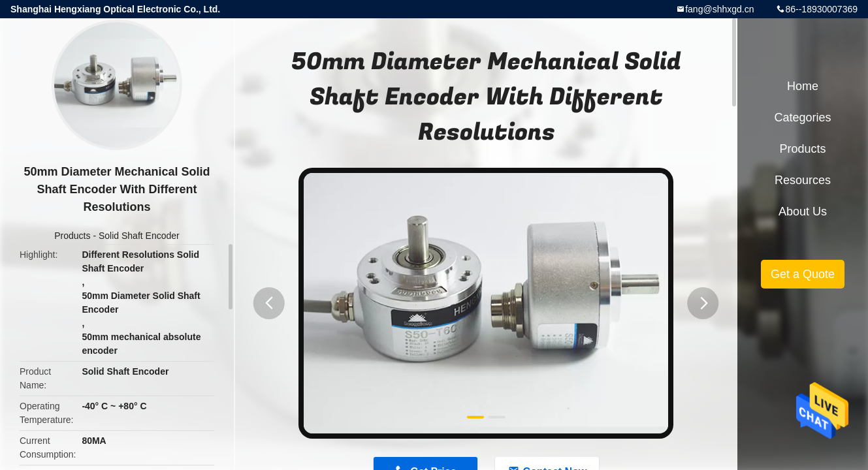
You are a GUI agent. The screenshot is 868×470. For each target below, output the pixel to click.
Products (72, 236)
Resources (803, 180)
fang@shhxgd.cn (719, 9)
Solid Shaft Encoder (139, 236)
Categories (802, 117)
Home (803, 86)
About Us (803, 211)
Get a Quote (803, 274)
